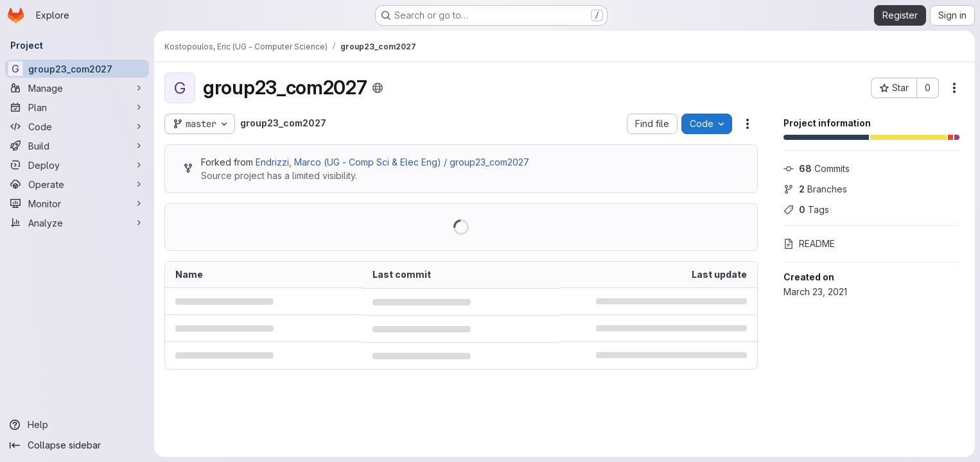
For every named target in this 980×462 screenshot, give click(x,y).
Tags (806, 210)
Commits (817, 168)
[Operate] (77, 184)
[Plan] (77, 107)
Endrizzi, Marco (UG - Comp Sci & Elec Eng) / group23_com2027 (392, 162)
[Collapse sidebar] (77, 445)
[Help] (77, 425)
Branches (815, 189)
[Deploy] (77, 165)
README (809, 244)
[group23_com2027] (77, 69)
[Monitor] (77, 203)
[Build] (77, 146)
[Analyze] (77, 223)
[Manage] (77, 88)
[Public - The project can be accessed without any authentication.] (378, 88)
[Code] (77, 126)
